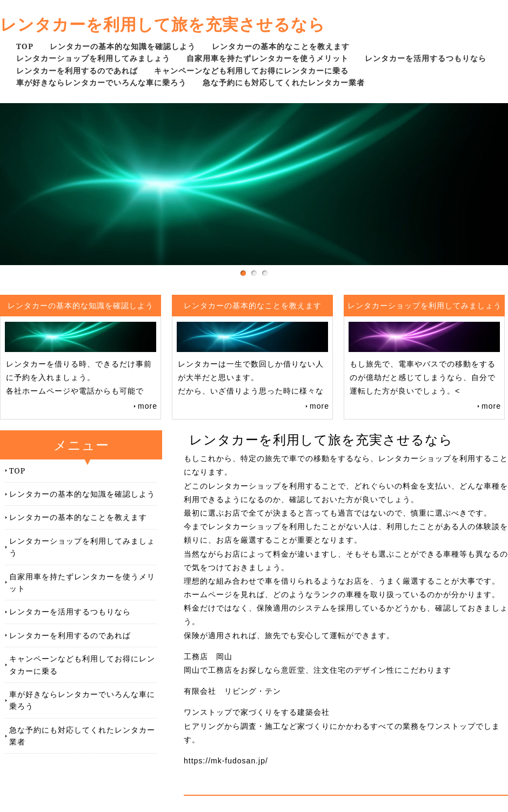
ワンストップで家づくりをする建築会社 (257, 712)
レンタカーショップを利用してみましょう (93, 58)
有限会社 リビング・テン (232, 691)
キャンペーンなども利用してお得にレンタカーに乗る (251, 70)
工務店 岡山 (208, 657)
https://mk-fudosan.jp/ (226, 761)
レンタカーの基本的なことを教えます (281, 46)
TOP (25, 46)
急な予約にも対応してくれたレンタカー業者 (284, 82)
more (148, 406)
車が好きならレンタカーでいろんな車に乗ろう (101, 82)
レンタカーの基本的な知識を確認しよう (123, 46)
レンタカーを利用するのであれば (77, 70)
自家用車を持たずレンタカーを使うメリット (268, 58)
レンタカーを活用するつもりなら (426, 58)
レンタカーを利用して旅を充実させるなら (163, 24)
